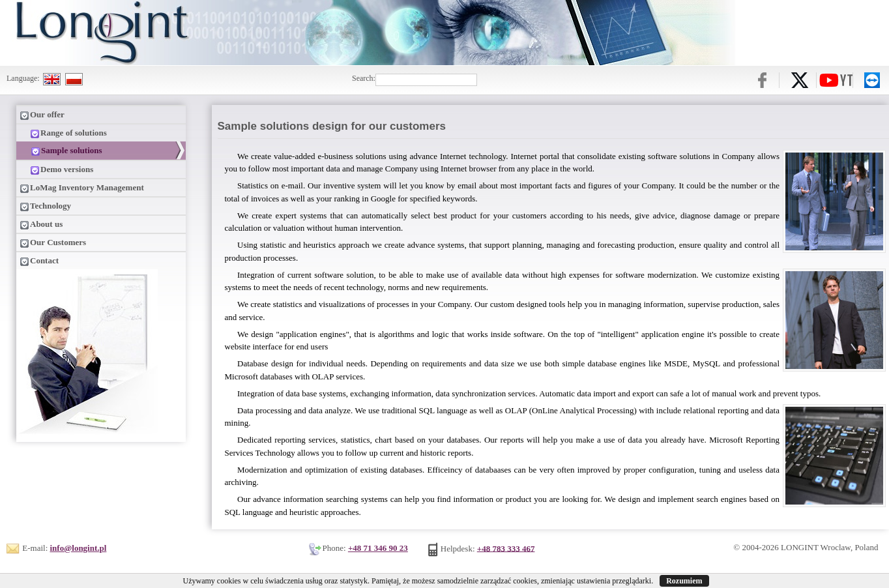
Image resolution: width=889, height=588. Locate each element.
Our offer (42, 115)
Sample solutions (61, 151)
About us (41, 224)
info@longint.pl (79, 548)
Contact (39, 261)
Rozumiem (684, 581)
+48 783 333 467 (506, 548)
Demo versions (56, 169)
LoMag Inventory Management (82, 188)
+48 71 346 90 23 (378, 548)
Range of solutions (63, 133)
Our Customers (53, 243)
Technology (45, 206)
